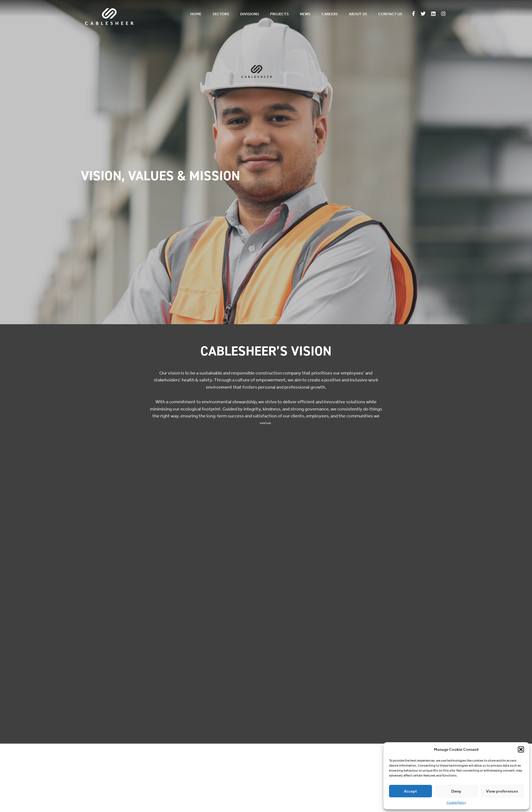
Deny (456, 791)
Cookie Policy (456, 803)
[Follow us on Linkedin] (433, 14)
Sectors (221, 14)
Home (196, 14)
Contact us (390, 14)
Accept (410, 791)
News (305, 14)
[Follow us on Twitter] (423, 14)
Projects (279, 14)
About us (358, 14)
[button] (521, 749)
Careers (330, 14)
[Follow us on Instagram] (443, 14)
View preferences (502, 791)
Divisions (250, 14)
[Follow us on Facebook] (414, 14)
